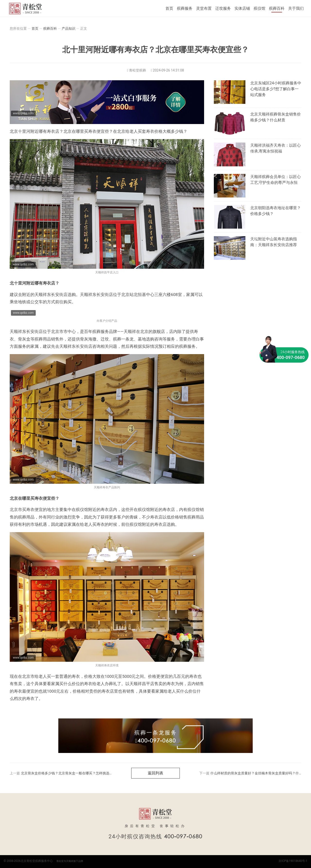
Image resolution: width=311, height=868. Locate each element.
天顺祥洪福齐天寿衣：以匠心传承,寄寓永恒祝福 (276, 148)
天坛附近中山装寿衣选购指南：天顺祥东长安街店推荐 (274, 242)
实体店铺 (242, 8)
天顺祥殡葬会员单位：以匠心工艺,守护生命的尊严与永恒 (276, 180)
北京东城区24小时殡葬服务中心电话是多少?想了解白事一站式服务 (276, 89)
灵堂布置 (204, 8)
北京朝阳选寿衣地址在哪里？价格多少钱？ (276, 211)
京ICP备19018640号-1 (293, 861)
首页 (169, 8)
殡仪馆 (259, 8)
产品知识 (69, 28)
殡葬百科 (277, 8)
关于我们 (296, 8)
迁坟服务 (223, 8)
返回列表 (155, 773)
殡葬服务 (185, 8)
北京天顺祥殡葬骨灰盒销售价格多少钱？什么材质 (276, 117)
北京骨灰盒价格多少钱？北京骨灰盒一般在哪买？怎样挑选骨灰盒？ (72, 773)
